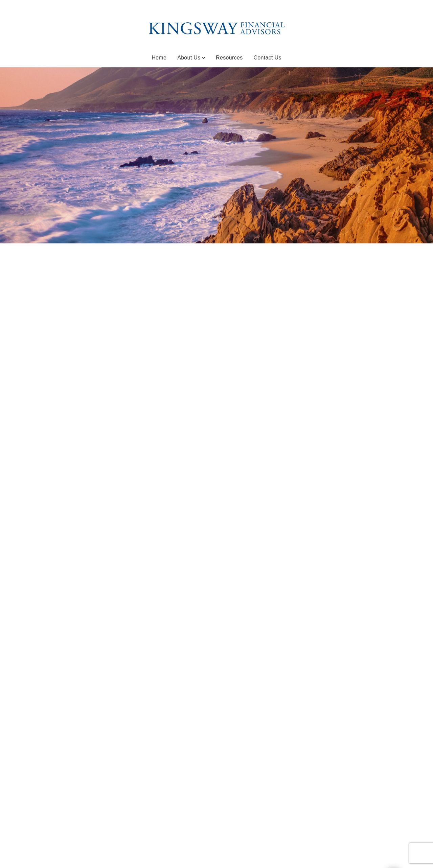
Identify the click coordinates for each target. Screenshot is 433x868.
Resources (229, 58)
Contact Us (267, 58)
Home (159, 58)
